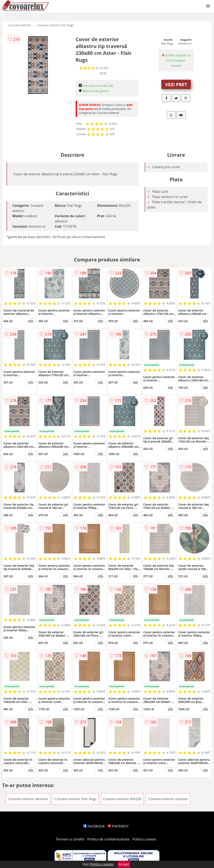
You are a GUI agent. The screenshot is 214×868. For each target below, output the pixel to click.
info (31, 321)
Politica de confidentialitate (108, 839)
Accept (124, 864)
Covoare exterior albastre (28, 799)
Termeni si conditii (70, 839)
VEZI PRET (176, 84)
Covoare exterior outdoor (168, 799)
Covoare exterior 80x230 (122, 799)
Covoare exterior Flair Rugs (55, 25)
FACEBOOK (94, 826)
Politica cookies (144, 839)
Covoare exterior (20, 25)
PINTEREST (118, 826)
